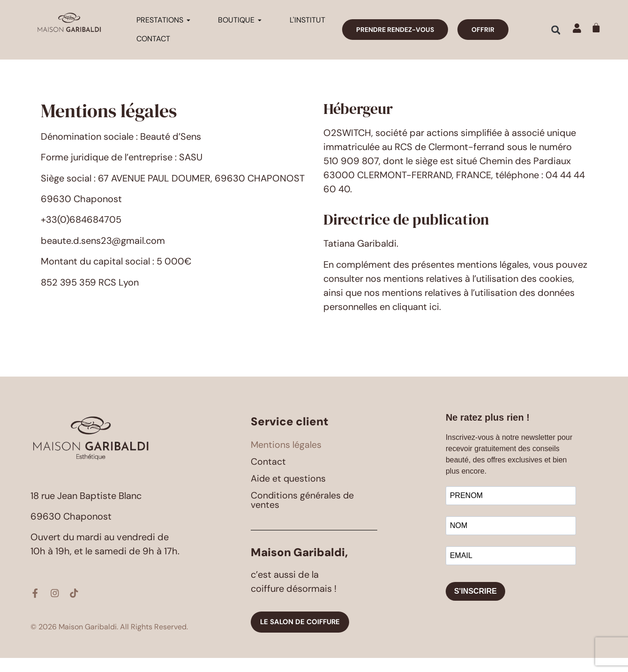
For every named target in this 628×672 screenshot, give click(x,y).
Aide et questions (289, 493)
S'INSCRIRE (475, 606)
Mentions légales (286, 459)
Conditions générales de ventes (303, 514)
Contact (268, 476)
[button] (556, 30)
